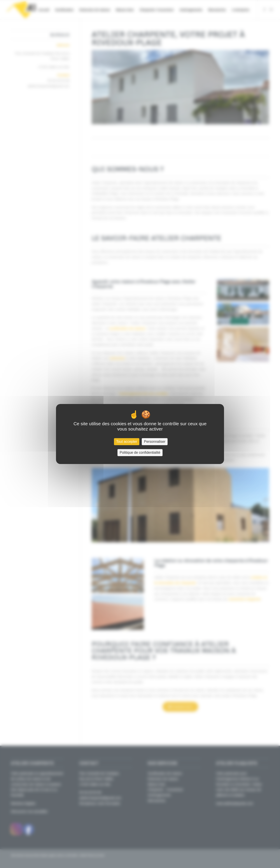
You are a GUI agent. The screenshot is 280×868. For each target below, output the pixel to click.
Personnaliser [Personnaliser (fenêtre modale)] (155, 442)
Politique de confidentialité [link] (140, 453)
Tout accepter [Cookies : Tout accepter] (127, 442)
